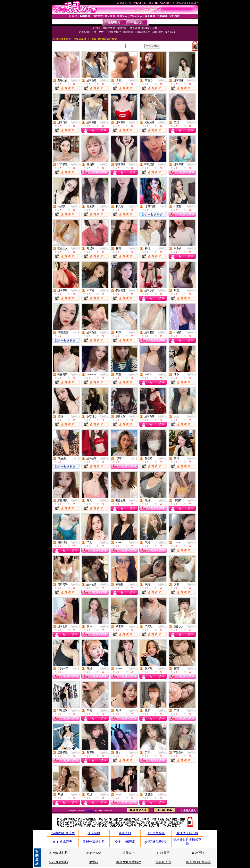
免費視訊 (75, 80)
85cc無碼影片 (59, 853)
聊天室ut (128, 853)
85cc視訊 (198, 853)
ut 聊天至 (163, 853)
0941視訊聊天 (63, 842)
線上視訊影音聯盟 (198, 862)
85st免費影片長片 (63, 833)
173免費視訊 (156, 833)
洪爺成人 (90, 811)
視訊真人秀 (163, 862)
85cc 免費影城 (59, 862)
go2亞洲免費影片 (156, 842)
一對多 (163, 206)
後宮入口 (125, 833)
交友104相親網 (125, 842)
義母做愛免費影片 (129, 862)
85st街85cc (93, 853)
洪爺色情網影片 (94, 842)
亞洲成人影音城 (187, 833)
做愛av (93, 862)
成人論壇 (94, 833)
